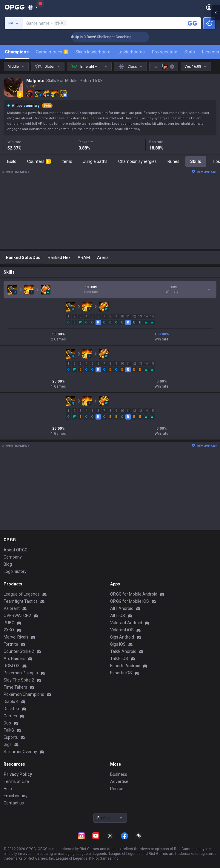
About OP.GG (16, 550)
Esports (11, 737)
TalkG (9, 730)
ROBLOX (12, 666)
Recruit (117, 789)
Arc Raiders (14, 659)
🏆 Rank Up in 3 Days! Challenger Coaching (112, 37)
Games (10, 716)
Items (67, 161)
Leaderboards (131, 52)
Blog (8, 564)
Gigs (8, 744)
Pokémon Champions (24, 694)
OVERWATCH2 (17, 616)
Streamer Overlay (20, 752)
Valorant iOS (122, 630)
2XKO (9, 630)
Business (119, 774)
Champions (17, 52)
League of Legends (22, 594)
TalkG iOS (119, 659)
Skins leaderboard (93, 52)
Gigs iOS (118, 644)
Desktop (11, 709)
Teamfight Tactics (21, 601)
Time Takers (15, 687)
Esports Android (125, 666)
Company (13, 557)
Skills (196, 161)
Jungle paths (95, 161)
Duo (7, 723)
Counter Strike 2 (19, 651)
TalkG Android (123, 651)
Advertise (119, 781)
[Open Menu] (209, 7)
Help (8, 789)
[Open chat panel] (216, 107)
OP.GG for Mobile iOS (130, 601)
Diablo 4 (11, 702)
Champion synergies (137, 161)
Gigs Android (122, 637)
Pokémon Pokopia (21, 673)
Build (12, 161)
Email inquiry (16, 796)
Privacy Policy (18, 774)
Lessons (211, 52)
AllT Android (122, 608)
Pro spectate (165, 52)
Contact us (14, 803)
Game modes (52, 52)
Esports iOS (121, 673)
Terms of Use (16, 781)
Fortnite (11, 644)
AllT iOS (118, 616)
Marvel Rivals (16, 637)
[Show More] (33, 7)
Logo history (15, 571)
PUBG (9, 623)
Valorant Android (126, 623)
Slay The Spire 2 (19, 680)
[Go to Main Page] (15, 7)
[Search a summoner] (192, 23)
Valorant (12, 608)
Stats (190, 52)
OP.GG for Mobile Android (134, 594)
